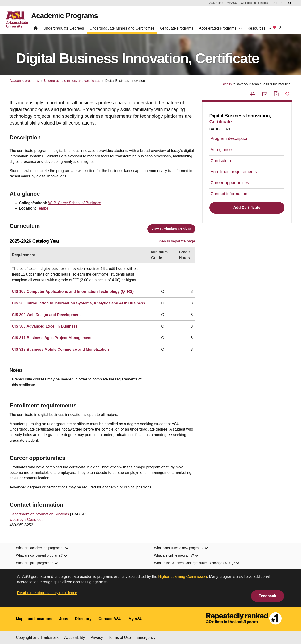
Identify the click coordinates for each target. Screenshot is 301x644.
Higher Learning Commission (182, 577)
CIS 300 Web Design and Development (46, 315)
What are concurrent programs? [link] (42, 556)
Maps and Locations (34, 619)
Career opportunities (230, 183)
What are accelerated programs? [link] (42, 548)
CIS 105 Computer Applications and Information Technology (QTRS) (73, 292)
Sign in (278, 3)
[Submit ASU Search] (290, 3)
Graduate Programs (177, 28)
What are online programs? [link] (176, 556)
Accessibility (74, 638)
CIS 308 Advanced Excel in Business (45, 326)
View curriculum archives (171, 229)
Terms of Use (120, 638)
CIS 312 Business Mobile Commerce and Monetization (61, 349)
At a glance (221, 150)
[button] (287, 94)
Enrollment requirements (234, 172)
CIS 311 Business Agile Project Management (52, 338)
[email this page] (265, 94)
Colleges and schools (254, 3)
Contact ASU (110, 619)
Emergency (146, 638)
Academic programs (24, 81)
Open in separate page (176, 241)
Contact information (229, 194)
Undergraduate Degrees (64, 28)
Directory (83, 619)
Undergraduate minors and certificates (72, 81)
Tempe (43, 208)
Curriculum (221, 161)
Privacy (97, 638)
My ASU (232, 3)
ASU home (216, 3)
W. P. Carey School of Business (75, 203)
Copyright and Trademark (37, 638)
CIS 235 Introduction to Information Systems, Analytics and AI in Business (79, 303)
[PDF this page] (277, 94)
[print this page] (253, 94)
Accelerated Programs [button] (220, 28)
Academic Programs (65, 16)
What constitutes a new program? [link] (181, 548)
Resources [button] (259, 28)
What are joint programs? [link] (37, 563)
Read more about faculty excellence (47, 593)
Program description (230, 138)
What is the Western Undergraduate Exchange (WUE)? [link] (197, 563)
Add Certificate (247, 208)
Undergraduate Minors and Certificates (122, 28)
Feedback (267, 596)
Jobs (64, 619)
